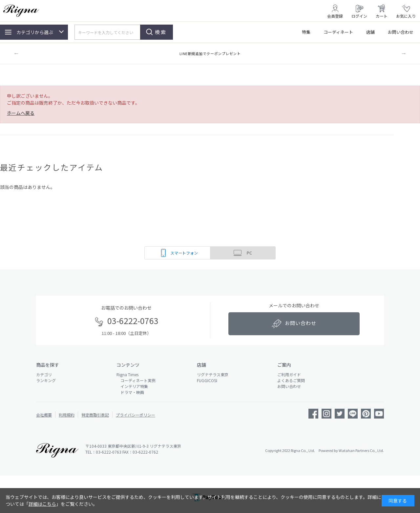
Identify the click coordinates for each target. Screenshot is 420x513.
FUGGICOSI (207, 380)
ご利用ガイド (289, 374)
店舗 (370, 32)
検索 (161, 32)
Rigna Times (127, 374)
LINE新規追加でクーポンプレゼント (210, 53)
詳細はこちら (42, 504)
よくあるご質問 (291, 380)
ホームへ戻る (21, 113)
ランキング (46, 380)
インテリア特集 (132, 386)
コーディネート (338, 32)
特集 (306, 32)
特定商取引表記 (95, 415)
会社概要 (44, 415)
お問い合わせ (401, 32)
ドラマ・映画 (130, 392)
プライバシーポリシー (136, 415)
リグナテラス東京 (213, 374)
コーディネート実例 (136, 380)
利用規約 (67, 415)
